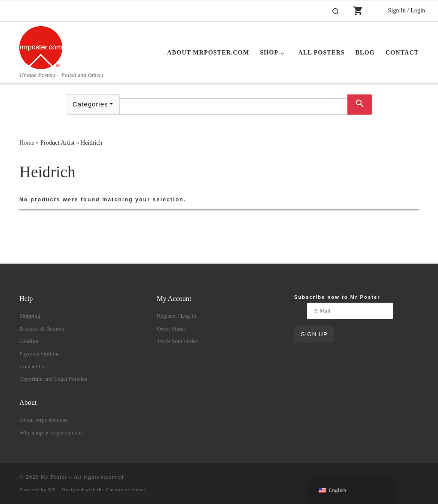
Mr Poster (54, 477)
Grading (29, 341)
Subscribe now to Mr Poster (337, 297)
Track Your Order (177, 341)
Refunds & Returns (42, 329)
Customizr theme (126, 489)
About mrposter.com (43, 420)
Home (27, 143)
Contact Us (32, 366)
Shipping (30, 316)
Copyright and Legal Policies (53, 379)
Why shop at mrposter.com (50, 433)
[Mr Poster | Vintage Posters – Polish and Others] (41, 46)
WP (52, 489)
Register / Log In (176, 316)
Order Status (171, 329)
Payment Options (39, 354)
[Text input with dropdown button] (234, 106)
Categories (90, 104)
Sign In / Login (406, 10)
